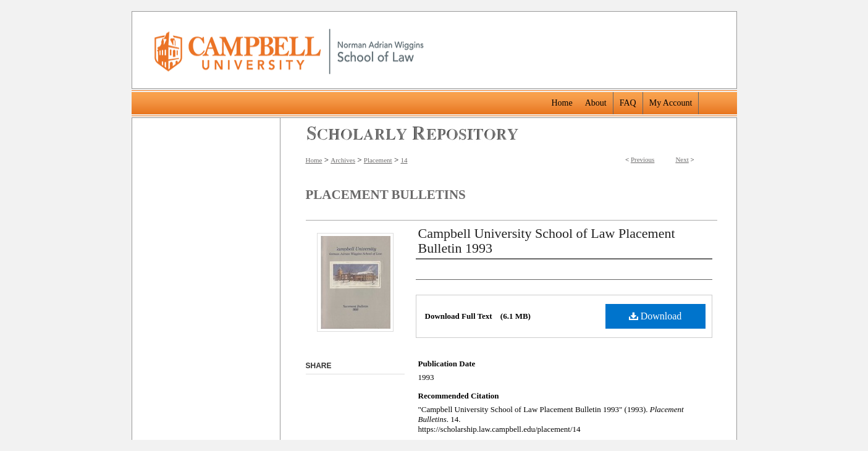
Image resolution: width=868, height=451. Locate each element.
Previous (643, 159)
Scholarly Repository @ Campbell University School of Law (413, 133)
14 (404, 160)
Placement (378, 160)
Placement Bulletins (386, 195)
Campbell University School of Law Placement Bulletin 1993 (547, 241)
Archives (343, 160)
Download (655, 316)
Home (314, 160)
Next (682, 159)
